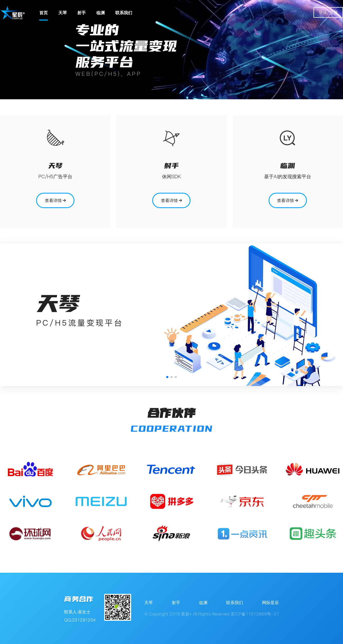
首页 (44, 13)
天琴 (63, 13)
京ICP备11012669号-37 (255, 614)
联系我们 (124, 13)
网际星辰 (270, 603)
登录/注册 (328, 12)
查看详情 (55, 200)
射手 (82, 13)
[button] (167, 377)
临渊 (101, 13)
